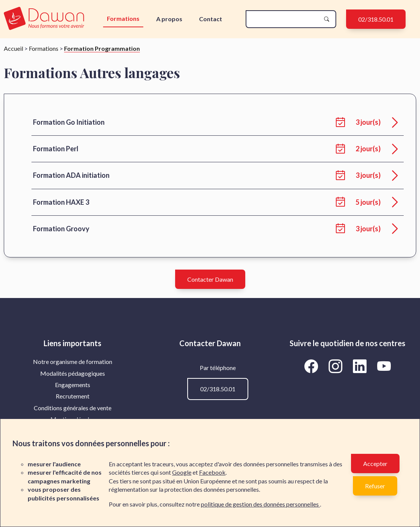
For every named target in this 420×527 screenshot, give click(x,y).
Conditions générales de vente (73, 408)
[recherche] (285, 19)
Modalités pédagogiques (73, 373)
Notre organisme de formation (73, 362)
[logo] (44, 19)
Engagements (73, 385)
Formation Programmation (102, 48)
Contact (211, 19)
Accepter (375, 463)
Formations (123, 18)
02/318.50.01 (376, 19)
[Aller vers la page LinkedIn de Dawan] (361, 366)
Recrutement (73, 396)
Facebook (212, 472)
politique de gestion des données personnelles (260, 504)
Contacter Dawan (210, 279)
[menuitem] (73, 362)
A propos (169, 19)
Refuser (375, 486)
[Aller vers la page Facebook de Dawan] (312, 366)
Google (182, 472)
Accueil (13, 48)
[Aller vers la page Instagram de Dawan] (337, 366)
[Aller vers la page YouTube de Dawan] (384, 366)
